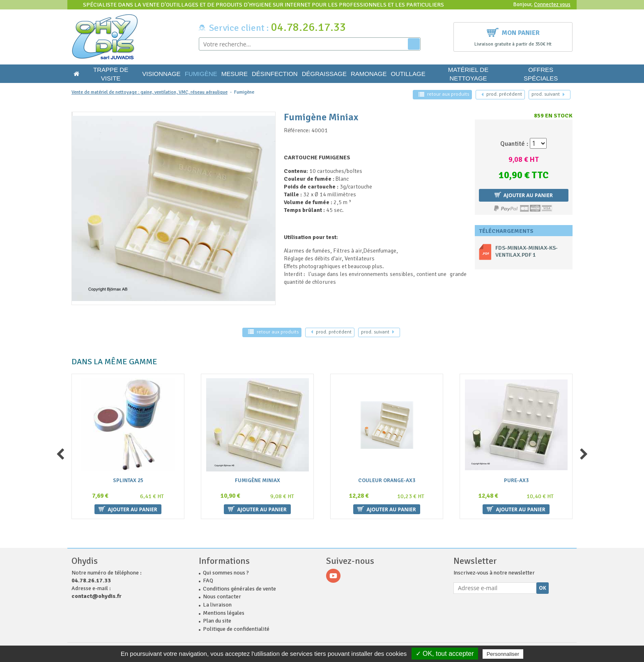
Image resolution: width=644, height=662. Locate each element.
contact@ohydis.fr (97, 596)
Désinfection (275, 74)
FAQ (208, 580)
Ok (543, 588)
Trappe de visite (111, 74)
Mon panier (513, 32)
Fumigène (201, 74)
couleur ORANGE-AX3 (387, 481)
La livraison (217, 605)
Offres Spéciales (541, 74)
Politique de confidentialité (236, 629)
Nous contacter (222, 596)
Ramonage (369, 74)
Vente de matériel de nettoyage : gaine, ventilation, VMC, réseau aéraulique (149, 92)
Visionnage (161, 74)
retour (444, 94)
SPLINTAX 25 (128, 481)
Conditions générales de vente (239, 589)
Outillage (408, 74)
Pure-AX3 (516, 481)
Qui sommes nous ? (226, 573)
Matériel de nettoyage (468, 74)
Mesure (235, 74)
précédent (502, 94)
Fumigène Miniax (258, 481)
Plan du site (217, 621)
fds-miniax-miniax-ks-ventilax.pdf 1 (527, 252)
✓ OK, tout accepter (445, 654)
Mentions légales (224, 613)
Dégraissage (324, 74)
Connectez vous (552, 5)
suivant (548, 94)
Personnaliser (503, 654)
